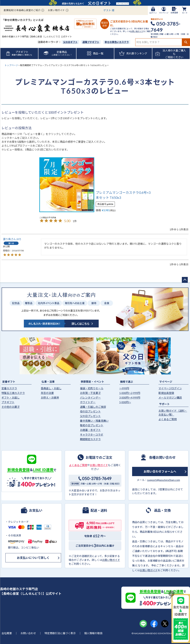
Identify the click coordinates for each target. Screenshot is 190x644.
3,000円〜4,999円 (130, 398)
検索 (186, 42)
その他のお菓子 (11, 407)
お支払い (36, 510)
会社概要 (7, 633)
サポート (164, 404)
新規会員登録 (166, 393)
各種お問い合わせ (162, 457)
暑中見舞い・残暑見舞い (94, 421)
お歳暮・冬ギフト (90, 430)
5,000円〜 (125, 402)
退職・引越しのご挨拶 (93, 407)
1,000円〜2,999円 (130, 393)
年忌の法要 (47, 393)
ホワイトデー (88, 402)
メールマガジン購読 (170, 398)
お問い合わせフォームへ (160, 471)
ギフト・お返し (11, 398)
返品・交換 (162, 510)
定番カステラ (9, 388)
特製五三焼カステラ (13, 393)
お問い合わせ (28, 633)
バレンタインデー (90, 398)
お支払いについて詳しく (33, 558)
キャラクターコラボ (92, 435)
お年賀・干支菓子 (90, 393)
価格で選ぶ (127, 382)
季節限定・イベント (92, 382)
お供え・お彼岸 (50, 398)
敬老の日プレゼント (92, 425)
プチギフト (8, 402)
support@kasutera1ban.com (164, 480)
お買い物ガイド (56, 10)
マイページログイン (170, 388)
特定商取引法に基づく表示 (60, 633)
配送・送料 (99, 510)
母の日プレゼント (90, 411)
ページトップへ (185, 280)
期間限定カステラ (90, 439)
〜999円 (124, 388)
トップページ (11, 65)
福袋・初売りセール (92, 388)
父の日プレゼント (90, 416)
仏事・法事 (48, 382)
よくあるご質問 (168, 419)
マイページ (166, 382)
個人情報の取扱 (93, 633)
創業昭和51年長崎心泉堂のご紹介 (22, 10)
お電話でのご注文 (99, 457)
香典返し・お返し (51, 388)
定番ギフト (9, 382)
